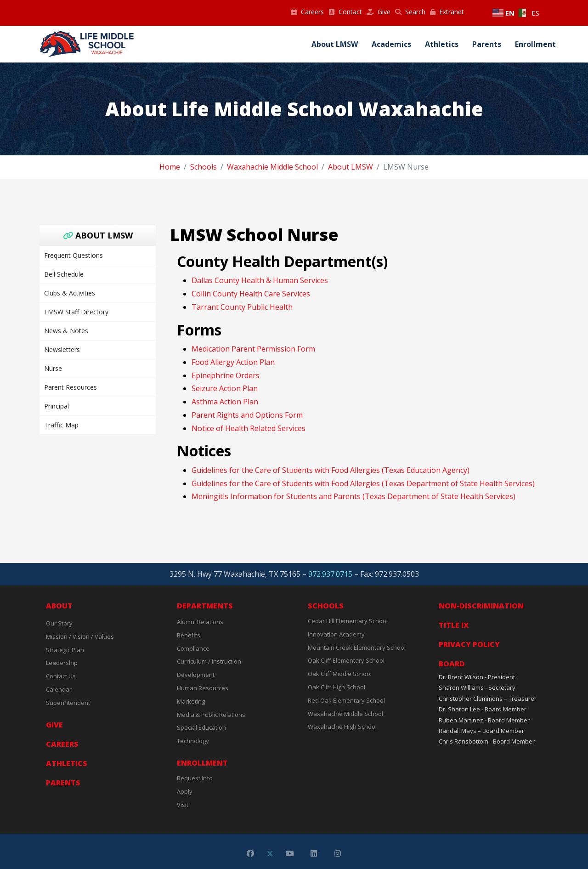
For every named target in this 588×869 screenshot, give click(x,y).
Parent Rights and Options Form (247, 415)
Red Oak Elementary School (346, 700)
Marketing (191, 701)
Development (196, 675)
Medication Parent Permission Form (253, 349)
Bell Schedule (64, 274)
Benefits (189, 635)
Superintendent (68, 703)
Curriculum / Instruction (209, 661)
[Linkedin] (314, 853)
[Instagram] (338, 853)
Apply (185, 791)
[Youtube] (290, 853)
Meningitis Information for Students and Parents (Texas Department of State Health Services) (353, 496)
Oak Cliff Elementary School (346, 660)
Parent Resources (71, 387)
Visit (183, 805)
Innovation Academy (336, 634)
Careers (307, 12)
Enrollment (535, 44)
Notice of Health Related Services (249, 428)
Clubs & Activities (70, 293)
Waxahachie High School (342, 727)
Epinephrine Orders (226, 375)
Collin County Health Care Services (251, 294)
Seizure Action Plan (225, 388)
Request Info (195, 778)
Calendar (59, 689)
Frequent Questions (73, 255)
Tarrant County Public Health (242, 307)
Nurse (53, 368)
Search (410, 12)
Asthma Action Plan (225, 402)
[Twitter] (270, 853)
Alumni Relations (200, 622)
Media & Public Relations (211, 715)
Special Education (201, 727)
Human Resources (203, 688)
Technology (193, 741)
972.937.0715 (330, 574)
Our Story (59, 623)
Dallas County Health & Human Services (260, 280)
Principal (57, 406)
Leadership (62, 663)
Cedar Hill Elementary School (348, 621)
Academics (391, 44)
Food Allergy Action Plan (233, 362)
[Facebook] (250, 853)
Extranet (447, 12)
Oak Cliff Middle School (340, 674)
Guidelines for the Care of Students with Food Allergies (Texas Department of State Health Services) (363, 483)
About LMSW (335, 44)
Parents (487, 44)
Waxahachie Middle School (345, 714)
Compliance (193, 648)
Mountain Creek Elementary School (357, 647)
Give (379, 12)
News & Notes (66, 331)
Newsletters (62, 349)
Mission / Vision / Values (80, 636)
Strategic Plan (65, 650)
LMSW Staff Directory (76, 312)
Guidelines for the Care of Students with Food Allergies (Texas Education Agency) (331, 470)
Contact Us (61, 676)
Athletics (442, 44)
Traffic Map (61, 425)
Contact (345, 12)
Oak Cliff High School (336, 687)
